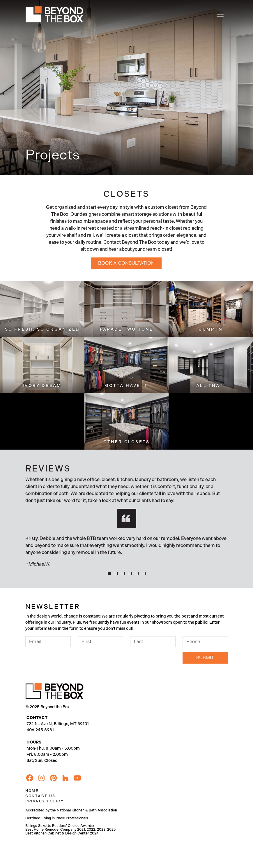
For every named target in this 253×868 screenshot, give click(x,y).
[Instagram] (42, 778)
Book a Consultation (126, 263)
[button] (109, 574)
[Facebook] (30, 778)
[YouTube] (77, 778)
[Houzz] (66, 778)
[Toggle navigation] (220, 14)
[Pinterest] (54, 778)
